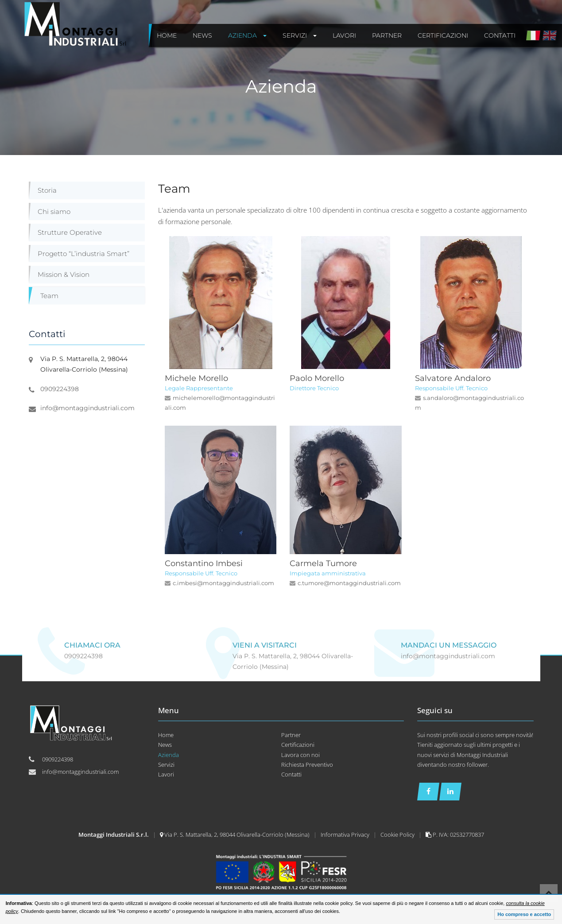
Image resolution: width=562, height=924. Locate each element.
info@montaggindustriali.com (87, 408)
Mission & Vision (64, 274)
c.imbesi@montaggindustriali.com (223, 583)
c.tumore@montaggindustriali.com (349, 583)
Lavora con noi (300, 755)
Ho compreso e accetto (524, 914)
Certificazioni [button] (443, 35)
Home (166, 735)
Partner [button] (387, 35)
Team (49, 296)
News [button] (202, 35)
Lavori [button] (344, 35)
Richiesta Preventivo (307, 765)
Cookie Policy (398, 835)
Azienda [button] (247, 35)
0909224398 (60, 389)
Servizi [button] (300, 35)
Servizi (166, 765)
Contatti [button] (500, 35)
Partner (291, 735)
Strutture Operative (70, 232)
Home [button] (167, 35)
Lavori (166, 774)
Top (549, 893)
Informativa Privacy (346, 835)
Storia (47, 190)
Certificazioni (298, 745)
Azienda (169, 755)
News (165, 745)
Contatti (291, 774)
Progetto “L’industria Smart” (83, 254)
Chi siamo (54, 212)
